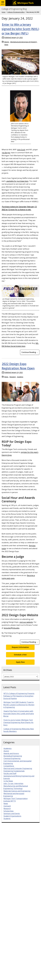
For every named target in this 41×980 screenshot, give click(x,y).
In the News (8, 781)
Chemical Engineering (12, 758)
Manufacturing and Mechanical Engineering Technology (16, 787)
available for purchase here (17, 181)
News (6, 44)
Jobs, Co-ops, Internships (13, 783)
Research (13, 377)
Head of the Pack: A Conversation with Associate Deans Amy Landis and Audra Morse (19, 714)
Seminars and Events (12, 814)
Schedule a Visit (20, 655)
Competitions (9, 766)
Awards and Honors (11, 753)
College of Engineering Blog (14, 9)
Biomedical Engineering (13, 756)
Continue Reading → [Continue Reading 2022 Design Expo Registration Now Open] (30, 642)
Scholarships (9, 811)
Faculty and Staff (10, 773)
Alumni (7, 42)
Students (20, 377)
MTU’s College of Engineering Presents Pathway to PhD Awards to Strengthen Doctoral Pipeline (19, 696)
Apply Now (20, 662)
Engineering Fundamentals (14, 771)
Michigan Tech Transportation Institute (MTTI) (15, 800)
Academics (8, 748)
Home (4, 12)
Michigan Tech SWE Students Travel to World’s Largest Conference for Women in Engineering (19, 705)
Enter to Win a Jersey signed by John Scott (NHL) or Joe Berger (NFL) (20, 29)
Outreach (7, 806)
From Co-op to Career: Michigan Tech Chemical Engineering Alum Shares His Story (18, 722)
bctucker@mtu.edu (12, 628)
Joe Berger (6, 153)
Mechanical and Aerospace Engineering (24, 42)
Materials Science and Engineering (17, 791)
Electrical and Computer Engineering (18, 768)
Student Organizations (12, 816)
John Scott (21, 150)
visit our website (26, 622)
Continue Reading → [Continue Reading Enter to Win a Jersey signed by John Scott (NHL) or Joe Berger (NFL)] (30, 352)
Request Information (20, 647)
